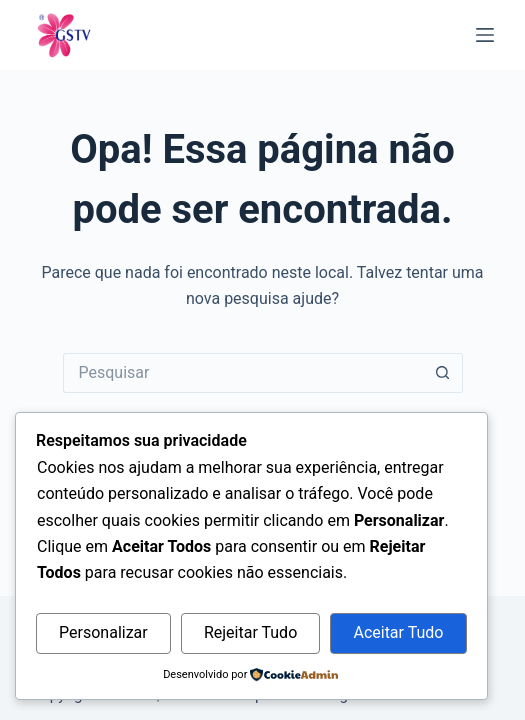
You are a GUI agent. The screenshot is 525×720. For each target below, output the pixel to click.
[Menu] (485, 35)
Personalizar (103, 632)
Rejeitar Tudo (250, 632)
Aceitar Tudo (398, 632)
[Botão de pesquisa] (443, 373)
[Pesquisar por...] (243, 373)
